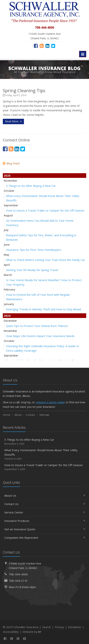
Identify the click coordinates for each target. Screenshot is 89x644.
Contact (30, 415)
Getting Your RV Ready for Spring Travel (32, 270)
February (10, 289)
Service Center (44, 512)
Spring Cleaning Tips (24, 90)
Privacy (59, 627)
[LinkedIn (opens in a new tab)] (47, 46)
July (6, 230)
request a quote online (50, 402)
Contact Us (44, 504)
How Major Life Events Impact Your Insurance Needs (40, 336)
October (9, 191)
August (8, 215)
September (11, 205)
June (7, 245)
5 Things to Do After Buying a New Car (31, 186)
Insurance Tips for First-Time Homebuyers (34, 250)
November (10, 181)
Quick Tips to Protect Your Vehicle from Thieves (37, 326)
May (7, 255)
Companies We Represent (44, 538)
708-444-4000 (18, 574)
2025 (7, 175)
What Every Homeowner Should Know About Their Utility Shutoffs (44, 454)
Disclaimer (75, 627)
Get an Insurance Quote (44, 529)
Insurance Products (44, 521)
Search (47, 627)
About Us (44, 495)
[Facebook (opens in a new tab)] (36, 46)
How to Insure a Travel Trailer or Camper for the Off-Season (45, 210)
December (10, 321)
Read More (13, 121)
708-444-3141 (18, 581)
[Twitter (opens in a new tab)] (53, 46)
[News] (42, 46)
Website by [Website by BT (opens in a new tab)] (32, 632)
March (8, 275)
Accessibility (11, 632)
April (7, 265)
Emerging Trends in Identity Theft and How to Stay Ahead (43, 309)
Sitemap (44, 415)
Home (7, 415)
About (18, 415)
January (9, 304)
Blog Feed (11, 163)
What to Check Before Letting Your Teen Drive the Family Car (45, 260)
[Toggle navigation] (83, 54)
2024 (7, 316)
